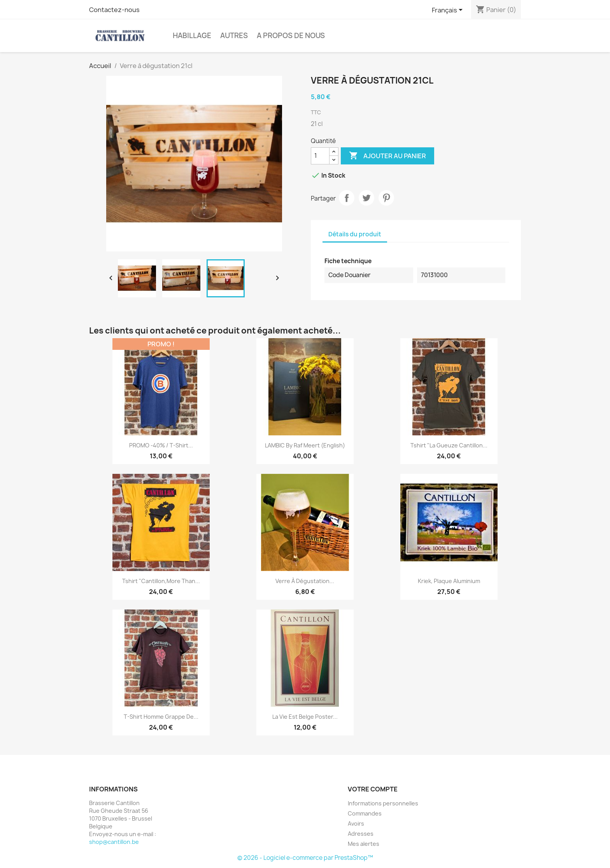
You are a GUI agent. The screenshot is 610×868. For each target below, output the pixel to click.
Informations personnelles (383, 803)
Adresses (361, 834)
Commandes (365, 813)
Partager (347, 198)
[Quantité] (320, 156)
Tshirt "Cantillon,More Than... (161, 581)
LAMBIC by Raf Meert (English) (305, 445)
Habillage (192, 36)
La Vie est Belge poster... (305, 717)
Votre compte (373, 789)
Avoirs (356, 823)
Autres (234, 36)
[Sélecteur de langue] (449, 10)
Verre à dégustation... (305, 581)
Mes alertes (364, 844)
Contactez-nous (114, 10)
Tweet (366, 198)
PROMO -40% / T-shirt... (161, 445)
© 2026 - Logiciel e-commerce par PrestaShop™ (305, 858)
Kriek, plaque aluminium (449, 581)
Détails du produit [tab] (355, 234)
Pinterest (386, 198)
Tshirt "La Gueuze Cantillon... (449, 445)
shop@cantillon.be (114, 842)
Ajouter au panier (387, 156)
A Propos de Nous (291, 36)
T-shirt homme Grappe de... (161, 717)
